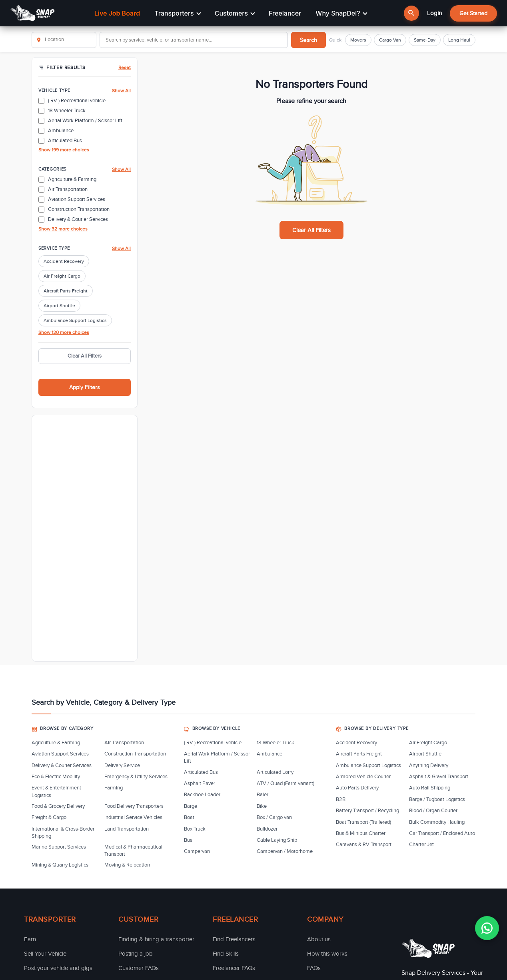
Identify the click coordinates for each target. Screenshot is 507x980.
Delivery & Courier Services (62, 765)
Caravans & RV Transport (364, 845)
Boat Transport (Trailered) (363, 822)
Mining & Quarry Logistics (60, 865)
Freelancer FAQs (234, 968)
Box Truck (195, 829)
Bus (188, 840)
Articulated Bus (201, 772)
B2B (341, 799)
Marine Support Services (59, 847)
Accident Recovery (64, 261)
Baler (262, 795)
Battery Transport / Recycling (367, 811)
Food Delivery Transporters (134, 806)
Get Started (473, 13)
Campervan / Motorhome (285, 851)
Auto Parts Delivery (357, 788)
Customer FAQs (139, 968)
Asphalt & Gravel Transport (439, 777)
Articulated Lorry (275, 772)
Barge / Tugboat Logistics (437, 799)
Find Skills (226, 954)
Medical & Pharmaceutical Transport (133, 851)
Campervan (197, 851)
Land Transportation (127, 829)
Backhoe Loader (202, 795)
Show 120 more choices (64, 332)
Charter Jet (421, 845)
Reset (125, 68)
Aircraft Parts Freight (66, 291)
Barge (191, 806)
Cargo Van (390, 40)
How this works (327, 954)
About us (319, 939)
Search (308, 40)
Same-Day (425, 40)
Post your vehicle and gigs (58, 968)
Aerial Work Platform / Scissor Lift (217, 757)
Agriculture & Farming (56, 743)
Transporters (178, 13)
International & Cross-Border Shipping (63, 833)
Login (434, 13)
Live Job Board (117, 13)
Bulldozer (267, 829)
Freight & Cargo (49, 817)
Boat (189, 817)
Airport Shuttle (59, 306)
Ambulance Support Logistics (75, 320)
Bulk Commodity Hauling (437, 822)
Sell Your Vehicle (45, 954)
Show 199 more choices (64, 150)
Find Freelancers (234, 939)
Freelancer (285, 13)
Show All (121, 91)
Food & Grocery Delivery (58, 806)
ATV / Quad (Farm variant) (285, 783)
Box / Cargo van (274, 817)
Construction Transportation (135, 754)
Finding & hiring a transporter (156, 939)
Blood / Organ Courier (433, 811)
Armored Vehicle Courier (363, 777)
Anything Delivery (429, 765)
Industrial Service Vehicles (133, 817)
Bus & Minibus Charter (361, 833)
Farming (114, 788)
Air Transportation (124, 743)
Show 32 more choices (63, 229)
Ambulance (269, 754)
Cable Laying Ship (277, 840)
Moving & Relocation (127, 865)
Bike (262, 806)
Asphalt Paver (200, 783)
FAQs (314, 968)
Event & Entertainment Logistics (56, 791)
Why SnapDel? (341, 13)
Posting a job (136, 954)
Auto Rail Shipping (430, 788)
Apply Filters (85, 387)
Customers (235, 13)
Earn (30, 939)
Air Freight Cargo (62, 276)
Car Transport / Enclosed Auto (442, 833)
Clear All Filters (85, 356)
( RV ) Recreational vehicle (213, 743)
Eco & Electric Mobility (56, 777)
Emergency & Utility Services (136, 777)
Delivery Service (122, 765)
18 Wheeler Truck (275, 743)
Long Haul (459, 40)
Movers (358, 40)
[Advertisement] (85, 538)
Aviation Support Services (60, 754)
